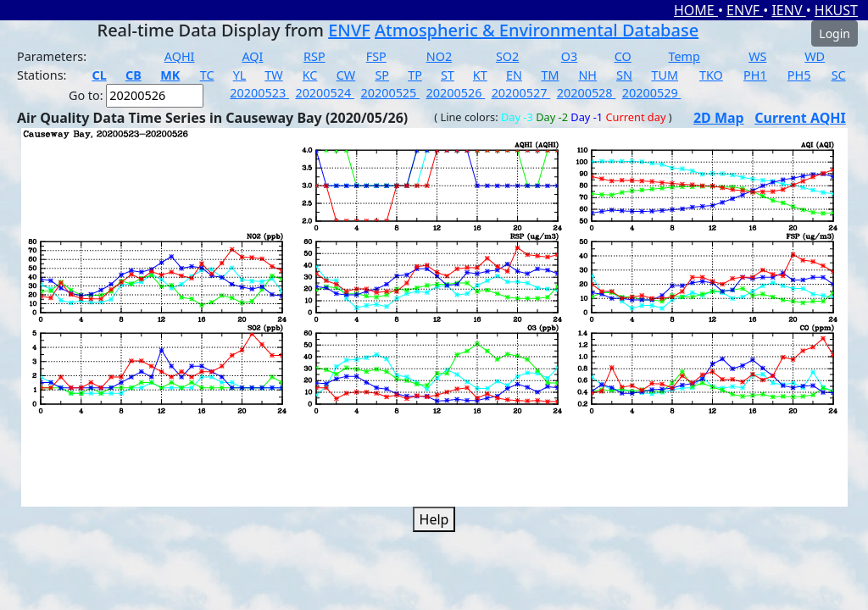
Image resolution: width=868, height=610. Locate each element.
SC (839, 75)
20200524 (325, 93)
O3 (569, 56)
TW (273, 75)
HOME (696, 10)
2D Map (719, 118)
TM (550, 75)
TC (207, 75)
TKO (711, 75)
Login (835, 33)
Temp (684, 56)
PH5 (799, 75)
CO (623, 56)
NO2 (439, 56)
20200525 (390, 93)
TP (415, 75)
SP (382, 75)
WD (815, 56)
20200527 (521, 93)
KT (480, 75)
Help (434, 519)
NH (587, 75)
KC (310, 75)
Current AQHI (800, 118)
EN (514, 75)
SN (624, 75)
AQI (252, 56)
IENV (788, 10)
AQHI (180, 56)
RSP (314, 56)
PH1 (755, 75)
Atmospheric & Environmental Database (537, 30)
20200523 (259, 93)
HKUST (836, 10)
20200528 (587, 93)
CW (346, 75)
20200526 (456, 93)
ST (448, 75)
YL (240, 75)
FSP (376, 56)
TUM (665, 75)
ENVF (745, 10)
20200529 (652, 93)
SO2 (507, 56)
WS (757, 56)
